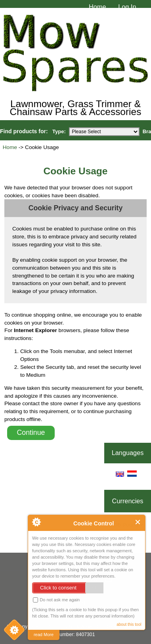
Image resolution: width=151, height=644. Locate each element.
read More (44, 635)
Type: (59, 131)
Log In (127, 7)
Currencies (128, 501)
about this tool (129, 624)
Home (97, 7)
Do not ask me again (56, 600)
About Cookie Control (36, 522)
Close (138, 522)
